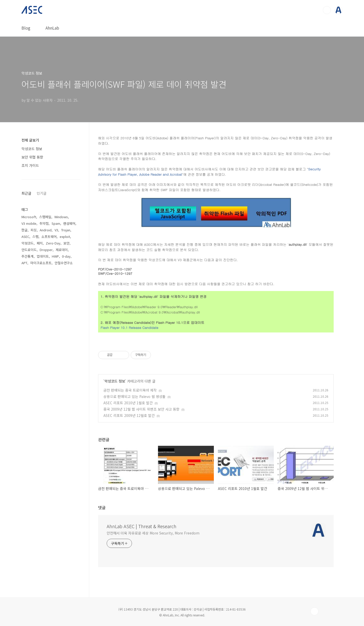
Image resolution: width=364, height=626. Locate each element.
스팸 (35, 237)
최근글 (26, 193)
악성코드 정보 (115, 381)
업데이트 (43, 256)
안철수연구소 (64, 263)
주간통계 (28, 256)
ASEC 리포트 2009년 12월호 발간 (129, 415)
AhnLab (52, 28)
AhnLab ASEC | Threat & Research (142, 526)
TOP (314, 611)
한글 (25, 230)
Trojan (66, 230)
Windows (61, 217)
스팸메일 (45, 217)
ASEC (25, 237)
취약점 (44, 223)
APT (24, 263)
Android (46, 230)
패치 (40, 243)
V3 (56, 230)
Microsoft (29, 217)
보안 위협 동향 (32, 157)
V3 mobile (29, 223)
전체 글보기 (30, 140)
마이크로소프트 (41, 263)
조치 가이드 (30, 165)
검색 (327, 10)
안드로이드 (29, 250)
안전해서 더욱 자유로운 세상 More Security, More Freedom (153, 533)
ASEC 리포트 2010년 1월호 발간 (128, 403)
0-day (66, 256)
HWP (55, 256)
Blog (26, 28)
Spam (56, 223)
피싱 (34, 230)
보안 (66, 243)
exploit (65, 237)
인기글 (42, 193)
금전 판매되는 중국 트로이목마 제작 (130, 390)
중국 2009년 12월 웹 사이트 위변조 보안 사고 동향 (141, 409)
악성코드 (28, 243)
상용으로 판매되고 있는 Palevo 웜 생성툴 (134, 396)
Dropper (46, 250)
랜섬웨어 (69, 223)
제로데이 (62, 250)
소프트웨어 (49, 237)
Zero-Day (53, 243)
